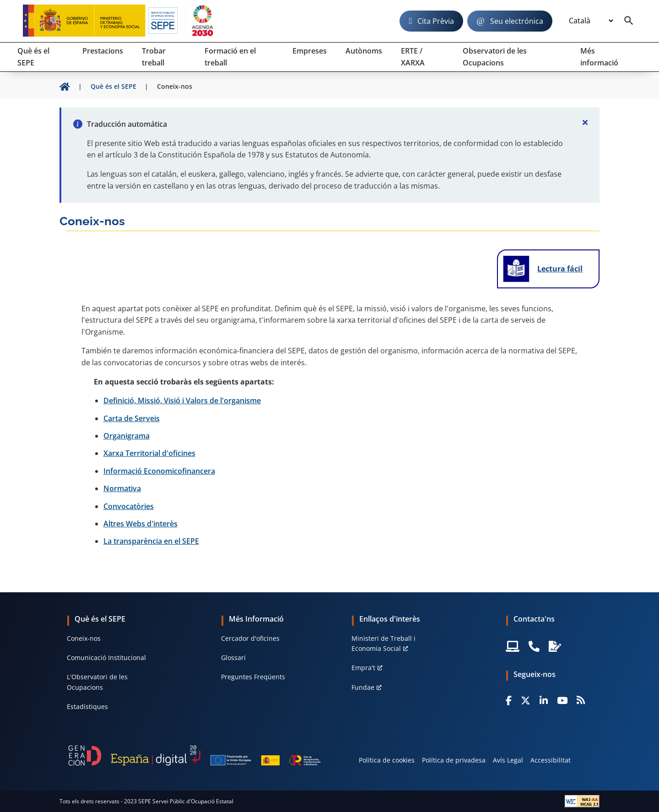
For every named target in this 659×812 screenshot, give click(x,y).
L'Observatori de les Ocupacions (97, 682)
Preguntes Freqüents (253, 677)
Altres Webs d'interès (140, 524)
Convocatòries (129, 506)
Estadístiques (87, 706)
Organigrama (127, 436)
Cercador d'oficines (250, 638)
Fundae (363, 687)
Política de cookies (387, 760)
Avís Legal (508, 760)
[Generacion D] (194, 756)
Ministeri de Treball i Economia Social (384, 643)
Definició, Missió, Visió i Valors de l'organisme (182, 401)
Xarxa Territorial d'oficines (149, 453)
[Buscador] (629, 21)
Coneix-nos (84, 638)
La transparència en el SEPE (151, 541)
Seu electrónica (517, 21)
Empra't (363, 668)
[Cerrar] (585, 122)
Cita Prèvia (436, 21)
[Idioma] (591, 21)
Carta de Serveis (132, 418)
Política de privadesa (454, 760)
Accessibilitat (551, 760)
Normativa (122, 488)
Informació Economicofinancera (159, 471)
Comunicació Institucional (106, 658)
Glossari (233, 658)
